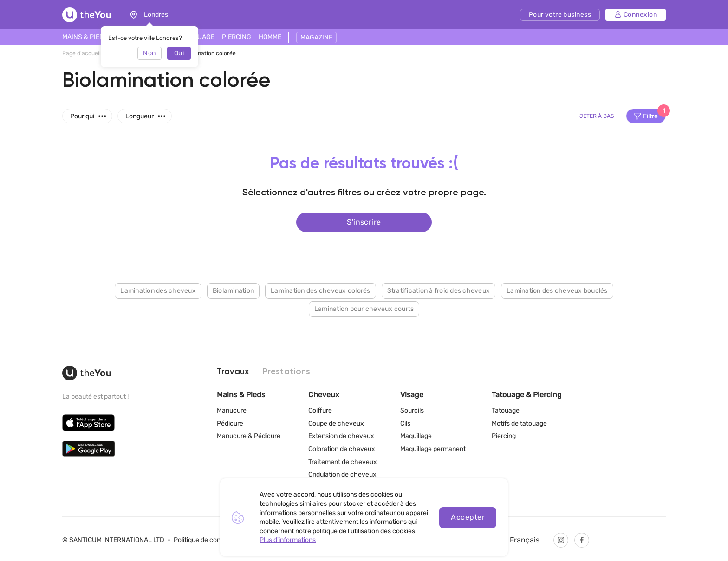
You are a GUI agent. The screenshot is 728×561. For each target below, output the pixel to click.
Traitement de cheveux (343, 462)
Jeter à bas (597, 116)
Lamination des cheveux (158, 290)
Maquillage (416, 436)
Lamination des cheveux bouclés (557, 290)
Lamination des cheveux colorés (321, 290)
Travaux (233, 372)
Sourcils (412, 410)
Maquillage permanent (433, 449)
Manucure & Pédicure (249, 436)
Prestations (286, 372)
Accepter (468, 517)
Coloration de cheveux (342, 449)
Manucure (232, 410)
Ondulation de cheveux (342, 474)
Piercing (504, 436)
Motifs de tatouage (519, 423)
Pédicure (230, 423)
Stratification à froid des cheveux (439, 290)
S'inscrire (364, 222)
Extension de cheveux (341, 436)
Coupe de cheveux (336, 423)
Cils (405, 423)
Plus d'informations (288, 540)
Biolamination (233, 290)
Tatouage (506, 410)
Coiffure (320, 410)
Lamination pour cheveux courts (364, 308)
